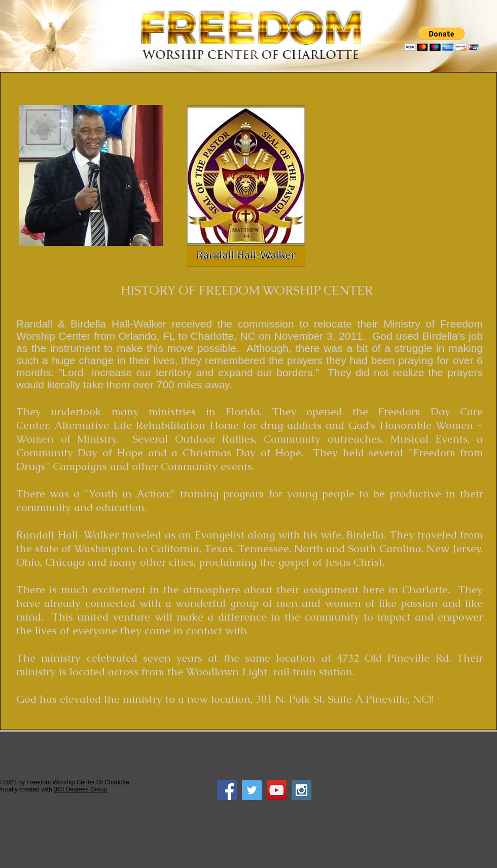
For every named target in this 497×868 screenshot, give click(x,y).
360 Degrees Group (80, 789)
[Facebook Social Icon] (227, 790)
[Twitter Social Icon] (252, 790)
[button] (441, 39)
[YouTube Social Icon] (277, 790)
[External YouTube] (404, 178)
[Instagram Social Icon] (301, 790)
